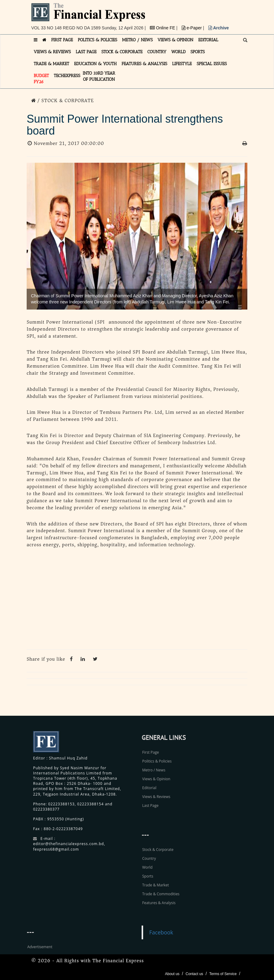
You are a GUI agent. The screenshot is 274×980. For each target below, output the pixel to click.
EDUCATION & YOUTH (95, 64)
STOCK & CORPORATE (122, 52)
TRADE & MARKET (51, 64)
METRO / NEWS (137, 40)
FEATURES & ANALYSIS (145, 64)
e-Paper (192, 28)
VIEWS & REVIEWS (52, 52)
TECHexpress (67, 76)
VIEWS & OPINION (175, 40)
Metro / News (154, 770)
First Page (150, 752)
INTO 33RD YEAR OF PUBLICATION (99, 76)
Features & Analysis (159, 903)
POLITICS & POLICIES (98, 40)
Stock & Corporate (158, 850)
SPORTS (198, 52)
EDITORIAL (208, 40)
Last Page (150, 806)
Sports (148, 876)
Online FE (163, 28)
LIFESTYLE (182, 64)
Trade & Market (156, 885)
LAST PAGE (86, 52)
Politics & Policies (157, 761)
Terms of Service (223, 974)
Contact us (194, 974)
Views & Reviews (156, 797)
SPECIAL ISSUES (212, 64)
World (147, 867)
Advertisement (40, 947)
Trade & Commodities (161, 894)
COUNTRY (157, 52)
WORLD (179, 52)
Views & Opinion (156, 779)
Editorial (149, 788)
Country (149, 858)
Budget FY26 (41, 79)
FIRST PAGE (62, 40)
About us (172, 974)
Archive (219, 28)
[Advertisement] (137, 600)
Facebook (161, 932)
